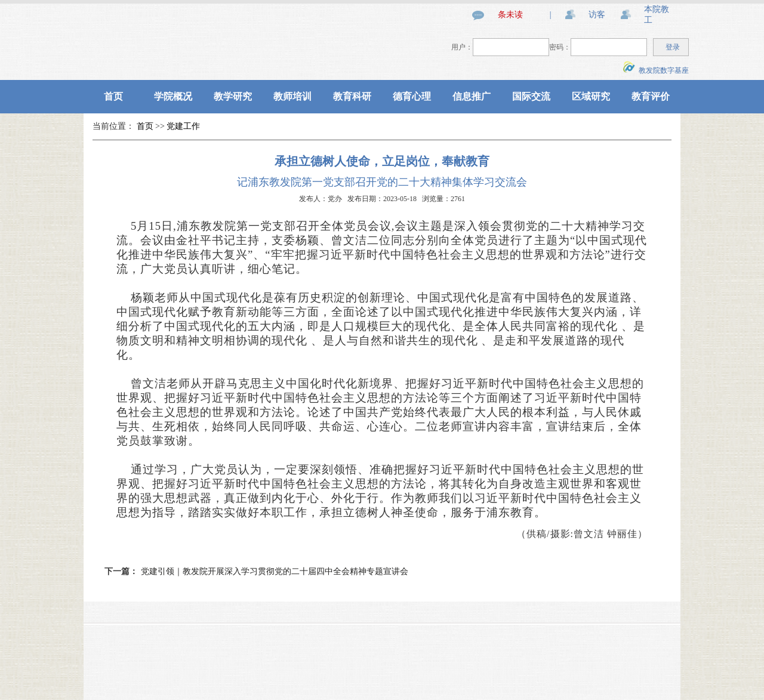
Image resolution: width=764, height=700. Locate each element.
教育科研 (352, 96)
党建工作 (183, 126)
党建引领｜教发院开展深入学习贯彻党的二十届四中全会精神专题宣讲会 (275, 571)
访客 (597, 15)
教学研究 (233, 96)
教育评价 (651, 96)
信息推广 (472, 96)
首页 (113, 96)
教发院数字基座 (656, 70)
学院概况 (173, 96)
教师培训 (292, 96)
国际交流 (531, 96)
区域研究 (591, 96)
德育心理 (412, 96)
